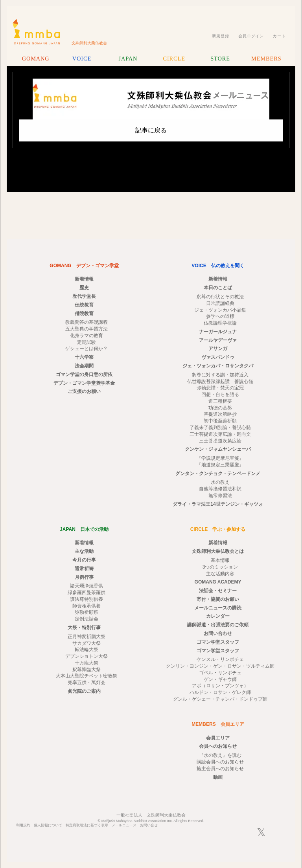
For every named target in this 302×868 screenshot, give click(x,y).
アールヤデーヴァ (218, 340)
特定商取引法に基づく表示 (87, 825)
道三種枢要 (220, 401)
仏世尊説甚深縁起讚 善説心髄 (220, 382)
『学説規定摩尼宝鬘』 (220, 458)
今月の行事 (84, 560)
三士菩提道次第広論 (220, 441)
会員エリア (218, 738)
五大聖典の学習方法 (87, 329)
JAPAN (128, 59)
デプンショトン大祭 (87, 656)
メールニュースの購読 (218, 608)
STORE (220, 59)
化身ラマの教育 (87, 336)
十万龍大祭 (87, 663)
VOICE (82, 59)
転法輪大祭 (87, 650)
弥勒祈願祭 (87, 612)
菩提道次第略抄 (220, 414)
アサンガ (218, 349)
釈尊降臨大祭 (87, 670)
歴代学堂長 (84, 296)
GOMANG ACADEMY (218, 582)
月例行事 (84, 577)
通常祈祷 (84, 569)
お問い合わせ (218, 633)
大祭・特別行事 (84, 628)
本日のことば (218, 288)
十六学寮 (84, 357)
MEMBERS (266, 59)
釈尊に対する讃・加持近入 (220, 375)
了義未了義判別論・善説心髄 (220, 428)
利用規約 (23, 825)
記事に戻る (151, 130)
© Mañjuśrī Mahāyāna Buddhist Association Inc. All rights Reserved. (151, 821)
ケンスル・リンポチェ (220, 659)
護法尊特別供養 (87, 599)
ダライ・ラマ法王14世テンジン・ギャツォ (218, 504)
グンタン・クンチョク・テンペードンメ (218, 473)
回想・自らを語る (220, 395)
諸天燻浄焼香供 (87, 586)
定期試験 (87, 342)
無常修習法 (220, 495)
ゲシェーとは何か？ (87, 349)
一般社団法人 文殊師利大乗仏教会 (151, 815)
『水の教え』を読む (220, 755)
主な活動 (84, 551)
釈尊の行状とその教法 (220, 297)
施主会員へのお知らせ (220, 769)
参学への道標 (220, 316)
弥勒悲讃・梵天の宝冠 (220, 388)
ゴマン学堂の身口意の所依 (84, 374)
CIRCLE (174, 59)
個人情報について (48, 825)
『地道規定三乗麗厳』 (220, 465)
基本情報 (220, 560)
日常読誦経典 (220, 303)
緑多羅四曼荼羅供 (87, 593)
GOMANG (36, 59)
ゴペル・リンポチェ (220, 673)
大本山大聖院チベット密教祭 (87, 676)
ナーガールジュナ (218, 332)
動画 (218, 777)
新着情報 (84, 279)
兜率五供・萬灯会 (87, 683)
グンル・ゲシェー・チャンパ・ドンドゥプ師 (220, 699)
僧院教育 (84, 314)
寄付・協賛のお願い (218, 599)
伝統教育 (84, 305)
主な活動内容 (220, 574)
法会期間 (84, 366)
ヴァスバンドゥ (218, 357)
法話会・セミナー (218, 591)
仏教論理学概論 (220, 323)
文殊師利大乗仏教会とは (218, 551)
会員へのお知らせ (218, 746)
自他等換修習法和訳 (220, 489)
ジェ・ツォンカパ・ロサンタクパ (218, 366)
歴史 (84, 288)
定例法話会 (87, 619)
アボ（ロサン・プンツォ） (220, 686)
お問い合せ (149, 825)
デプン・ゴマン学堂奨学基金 (84, 383)
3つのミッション (220, 567)
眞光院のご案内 (84, 691)
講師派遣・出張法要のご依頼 (218, 625)
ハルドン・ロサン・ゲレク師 (220, 692)
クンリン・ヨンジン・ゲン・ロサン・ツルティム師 (220, 666)
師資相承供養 (87, 606)
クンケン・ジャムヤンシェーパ (218, 449)
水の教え (220, 482)
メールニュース (124, 825)
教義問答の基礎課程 (87, 322)
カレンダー (218, 616)
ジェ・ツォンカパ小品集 (220, 310)
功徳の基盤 (220, 408)
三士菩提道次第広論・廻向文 (220, 434)
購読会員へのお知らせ (220, 762)
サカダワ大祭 (87, 643)
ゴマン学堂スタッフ (218, 642)
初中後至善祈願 (220, 421)
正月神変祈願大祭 (87, 637)
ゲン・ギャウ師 (220, 679)
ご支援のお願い (84, 391)
